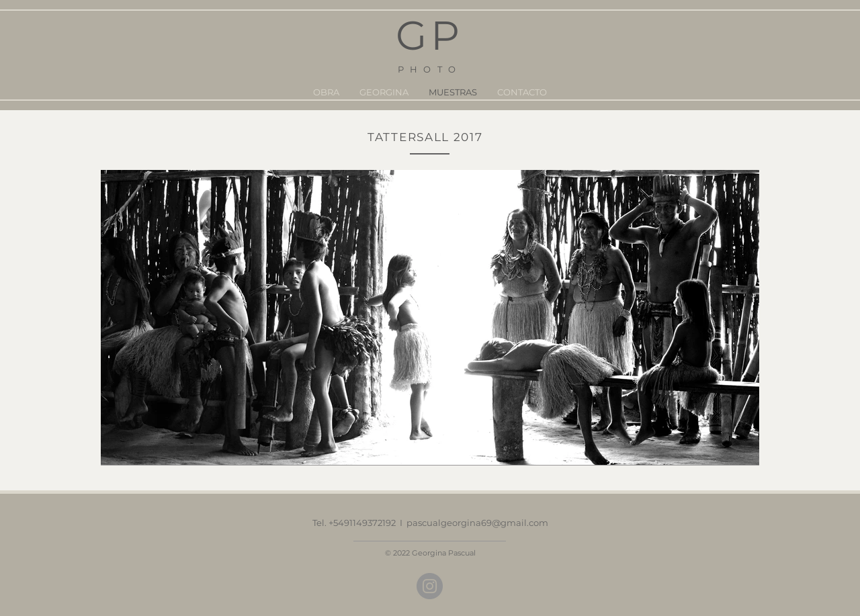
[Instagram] (430, 586)
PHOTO (430, 69)
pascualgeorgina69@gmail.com (477, 523)
